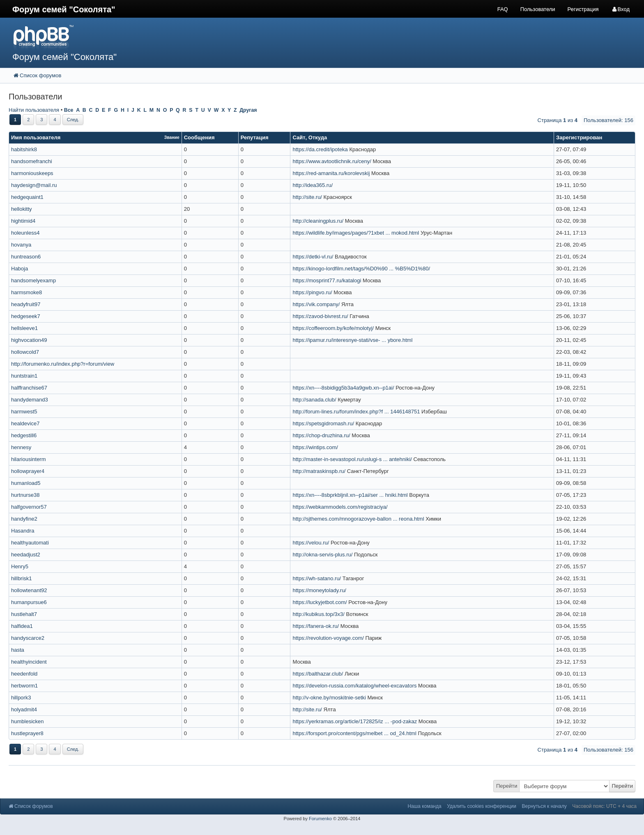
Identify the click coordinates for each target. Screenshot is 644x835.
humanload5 (26, 483)
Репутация (255, 137)
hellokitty (22, 209)
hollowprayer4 (28, 471)
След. (73, 120)
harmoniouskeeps (32, 173)
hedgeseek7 (26, 316)
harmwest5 (24, 412)
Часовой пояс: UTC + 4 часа (604, 806)
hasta (18, 650)
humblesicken (28, 721)
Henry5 (20, 566)
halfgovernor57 (29, 507)
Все (69, 110)
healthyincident (29, 662)
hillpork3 (21, 698)
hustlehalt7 (24, 614)
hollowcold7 (25, 352)
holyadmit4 (24, 709)
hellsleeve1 (24, 328)
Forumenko (320, 819)
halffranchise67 (29, 388)
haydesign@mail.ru (34, 185)
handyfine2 (24, 519)
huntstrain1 (24, 376)
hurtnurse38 (25, 495)
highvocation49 (29, 340)
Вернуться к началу (544, 806)
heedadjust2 (26, 555)
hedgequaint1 (27, 197)
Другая (248, 110)
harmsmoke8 (26, 292)
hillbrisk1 (22, 578)
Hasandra (23, 531)
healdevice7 (25, 423)
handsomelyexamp (33, 280)
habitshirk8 (24, 149)
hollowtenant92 (29, 590)
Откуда (318, 137)
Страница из (558, 120)
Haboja (20, 269)
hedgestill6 (24, 435)
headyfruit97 (26, 304)
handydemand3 (30, 400)
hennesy (21, 447)
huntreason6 (26, 257)
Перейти (507, 786)
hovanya (21, 245)
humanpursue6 (29, 602)
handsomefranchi (32, 161)
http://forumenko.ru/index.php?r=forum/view (63, 364)
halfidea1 (22, 626)
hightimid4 (23, 221)
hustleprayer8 (27, 733)
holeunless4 (25, 233)
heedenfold (24, 674)
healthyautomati (30, 543)
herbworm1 (24, 686)
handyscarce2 (28, 638)
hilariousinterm (29, 459)
